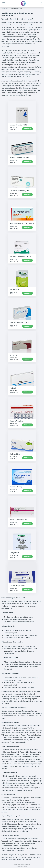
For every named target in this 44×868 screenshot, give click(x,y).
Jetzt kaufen (27, 129)
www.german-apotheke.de (24, 865)
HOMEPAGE (5, 8)
